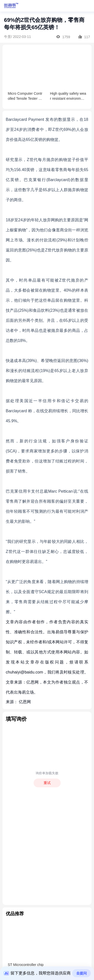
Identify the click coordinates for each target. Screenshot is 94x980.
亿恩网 (25, 702)
